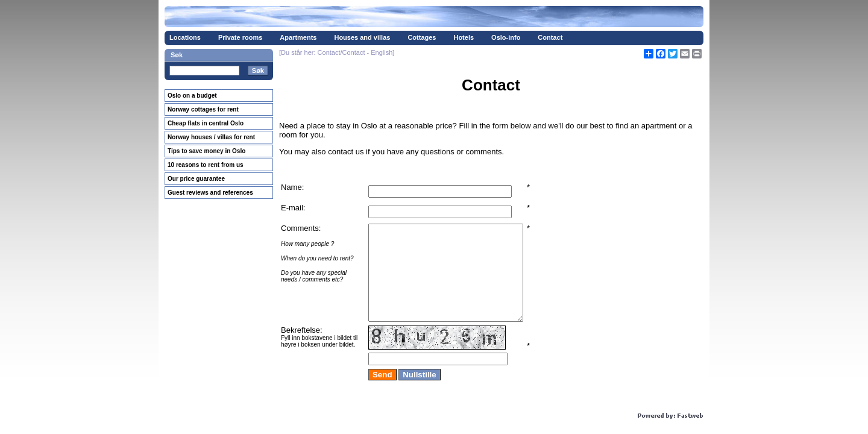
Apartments (298, 37)
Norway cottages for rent (203, 109)
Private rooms (240, 37)
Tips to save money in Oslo (206, 151)
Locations (185, 37)
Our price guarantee (196, 179)
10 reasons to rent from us (206, 165)
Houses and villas (362, 37)
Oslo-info (506, 37)
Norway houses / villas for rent (211, 137)
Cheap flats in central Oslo (206, 123)
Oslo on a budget (192, 96)
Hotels (464, 37)
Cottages (422, 37)
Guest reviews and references (210, 193)
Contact (550, 37)
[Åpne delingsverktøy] (649, 54)
